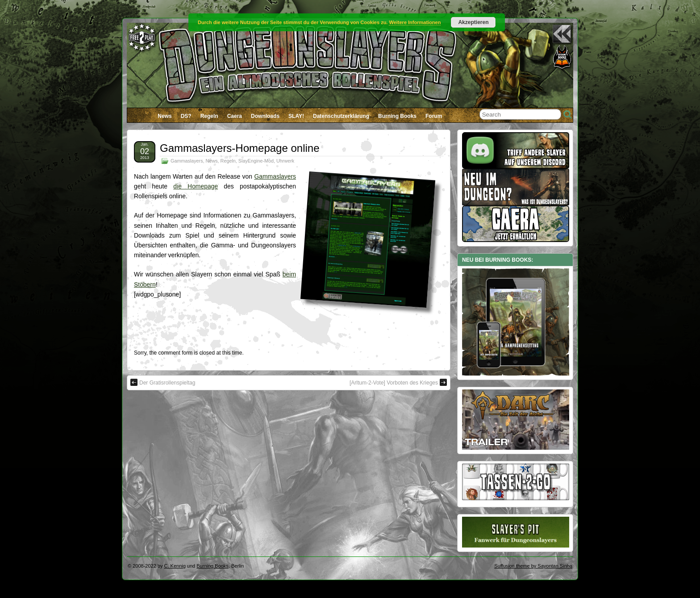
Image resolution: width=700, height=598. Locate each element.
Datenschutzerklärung (341, 116)
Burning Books (397, 116)
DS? (186, 116)
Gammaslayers (187, 161)
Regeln (209, 116)
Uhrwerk (285, 161)
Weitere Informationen (415, 22)
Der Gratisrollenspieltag (163, 382)
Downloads (265, 116)
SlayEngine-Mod (256, 161)
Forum (434, 116)
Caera (235, 116)
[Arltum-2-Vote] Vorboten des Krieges (398, 382)
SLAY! (296, 116)
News (165, 116)
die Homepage (196, 186)
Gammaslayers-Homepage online (240, 148)
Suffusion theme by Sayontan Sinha (533, 566)
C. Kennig (175, 566)
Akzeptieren (473, 22)
